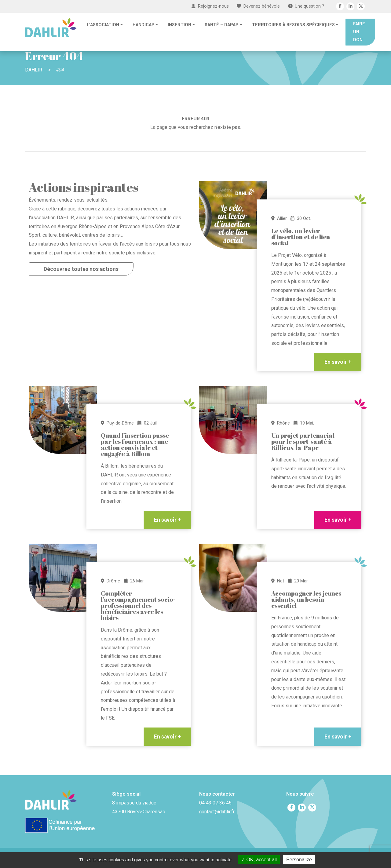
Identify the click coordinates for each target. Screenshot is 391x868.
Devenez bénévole (258, 6)
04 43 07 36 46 (215, 803)
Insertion (179, 25)
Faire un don (359, 32)
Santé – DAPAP (222, 25)
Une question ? (306, 6)
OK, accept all (259, 860)
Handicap (144, 25)
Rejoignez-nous (210, 6)
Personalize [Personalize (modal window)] (299, 860)
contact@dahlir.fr (217, 812)
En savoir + (338, 362)
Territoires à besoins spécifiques (293, 25)
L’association (103, 25)
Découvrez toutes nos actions (81, 269)
